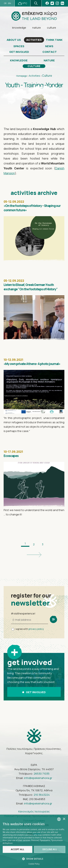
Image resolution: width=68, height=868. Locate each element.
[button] (34, 859)
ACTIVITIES (34, 40)
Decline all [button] (50, 849)
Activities (34, 76)
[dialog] (34, 841)
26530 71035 (42, 774)
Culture (47, 76)
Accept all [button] (18, 849)
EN (9, 3)
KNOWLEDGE (19, 60)
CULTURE (34, 66)
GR (5, 3)
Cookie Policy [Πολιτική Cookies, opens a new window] (34, 864)
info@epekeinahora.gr (38, 778)
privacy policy (36, 629)
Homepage (21, 76)
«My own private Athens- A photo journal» (32, 364)
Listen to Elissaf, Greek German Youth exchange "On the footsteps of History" (31, 287)
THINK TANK (54, 40)
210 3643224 (42, 795)
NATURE (49, 60)
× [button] (64, 819)
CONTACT (50, 52)
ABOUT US (14, 40)
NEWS (49, 46)
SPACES (19, 46)
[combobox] (59, 819)
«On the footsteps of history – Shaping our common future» (32, 208)
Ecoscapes (11, 456)
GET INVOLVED (19, 52)
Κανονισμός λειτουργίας (34, 811)
